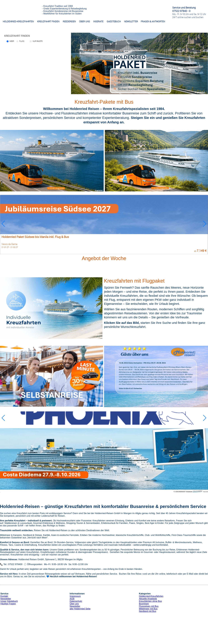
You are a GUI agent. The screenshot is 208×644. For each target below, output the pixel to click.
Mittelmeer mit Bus (148, 609)
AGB (72, 599)
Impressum (75, 596)
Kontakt (4, 596)
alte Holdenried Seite (80, 609)
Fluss (22, 41)
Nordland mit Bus (148, 611)
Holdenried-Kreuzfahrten (151, 596)
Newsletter (6, 599)
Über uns (74, 604)
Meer (12, 41)
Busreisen (144, 604)
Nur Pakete (38, 41)
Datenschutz (76, 601)
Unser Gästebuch (9, 601)
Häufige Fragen (8, 604)
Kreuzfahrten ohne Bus (150, 601)
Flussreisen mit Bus (149, 606)
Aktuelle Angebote (148, 599)
